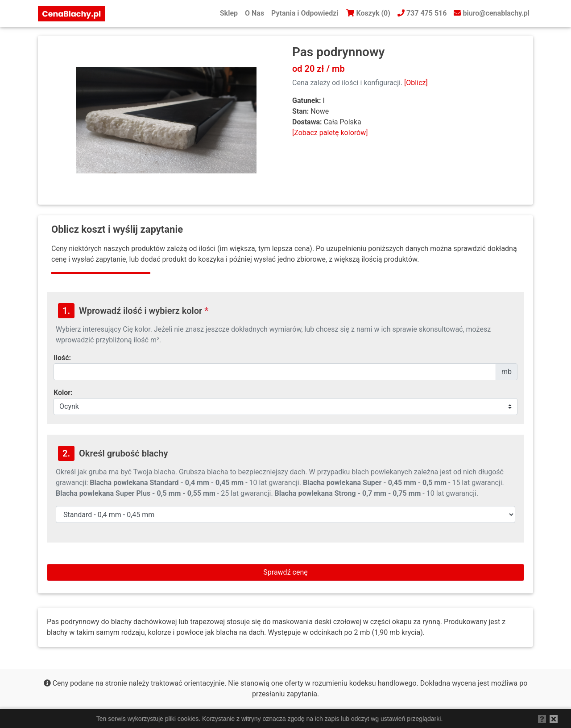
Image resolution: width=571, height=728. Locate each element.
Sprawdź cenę (285, 572)
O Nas (254, 13)
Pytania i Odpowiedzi (305, 13)
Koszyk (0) (368, 13)
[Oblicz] (416, 83)
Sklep (229, 13)
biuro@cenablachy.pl (492, 13)
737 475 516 (422, 13)
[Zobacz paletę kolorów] (330, 133)
